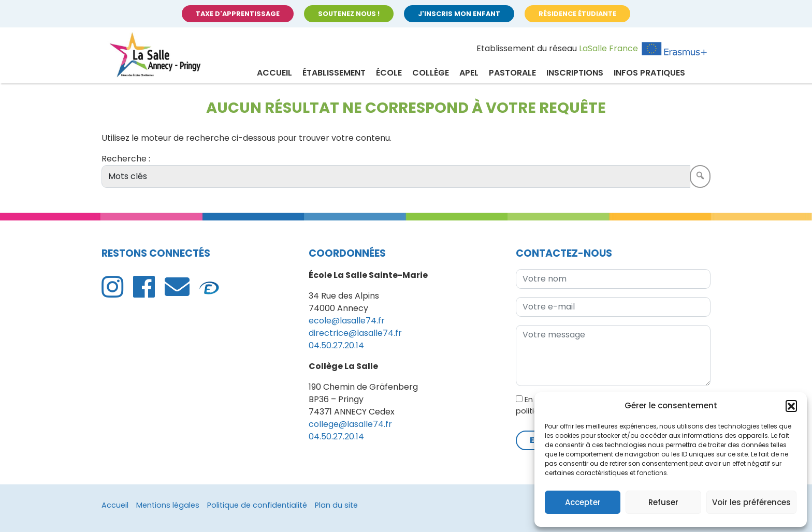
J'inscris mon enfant (459, 14)
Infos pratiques (649, 73)
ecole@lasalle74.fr (347, 321)
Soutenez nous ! (349, 14)
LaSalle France (608, 48)
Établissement (334, 73)
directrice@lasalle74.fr (355, 333)
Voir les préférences (751, 502)
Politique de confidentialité (257, 505)
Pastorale (512, 73)
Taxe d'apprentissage (238, 14)
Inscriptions (575, 73)
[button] (791, 406)
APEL (469, 73)
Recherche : (126, 159)
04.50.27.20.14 (336, 345)
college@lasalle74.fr (350, 424)
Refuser (663, 502)
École (389, 73)
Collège (431, 73)
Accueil (274, 73)
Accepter (583, 502)
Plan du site (336, 505)
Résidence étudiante (577, 14)
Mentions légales (168, 505)
